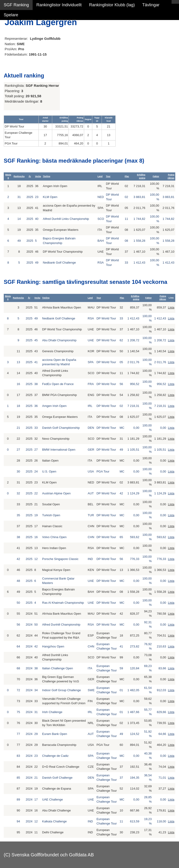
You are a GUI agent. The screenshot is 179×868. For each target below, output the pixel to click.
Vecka (38, 176)
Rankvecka (19, 176)
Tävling (47, 176)
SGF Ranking (16, 5)
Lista (171, 307)
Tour (108, 176)
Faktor (156, 176)
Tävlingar (151, 5)
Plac (127, 176)
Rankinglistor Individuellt (59, 5)
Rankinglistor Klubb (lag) (112, 5)
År (30, 176)
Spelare (11, 15)
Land (100, 176)
